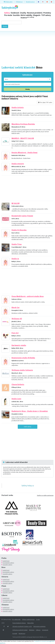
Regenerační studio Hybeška (23, 358)
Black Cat (16, 307)
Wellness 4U (17, 319)
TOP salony (46, 15)
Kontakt (15, 633)
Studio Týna (17, 244)
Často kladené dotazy (19, 623)
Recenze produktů (35, 13)
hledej (27, 89)
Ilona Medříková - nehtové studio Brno (28, 296)
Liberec (4, 595)
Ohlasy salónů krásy (28, 619)
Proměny (47, 13)
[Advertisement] (27, 48)
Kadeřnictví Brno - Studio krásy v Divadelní (30, 411)
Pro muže (8, 15)
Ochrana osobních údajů (20, 630)
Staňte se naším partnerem (45, 495)
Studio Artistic (18, 107)
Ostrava (5, 577)
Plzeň (4, 586)
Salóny (7, 13)
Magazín (37, 15)
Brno (3, 567)
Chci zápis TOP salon (45, 102)
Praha (4, 558)
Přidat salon (8, 2)
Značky (23, 13)
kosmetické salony (8, 563)
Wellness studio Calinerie (22, 370)
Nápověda (30, 623)
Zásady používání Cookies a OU (22, 626)
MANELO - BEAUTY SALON (23, 138)
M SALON (16, 203)
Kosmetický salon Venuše (22, 216)
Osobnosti (15, 13)
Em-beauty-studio (19, 345)
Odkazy (38, 630)
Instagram (45, 630)
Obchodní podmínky (39, 626)
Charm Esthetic (18, 384)
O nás (38, 619)
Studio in (15, 259)
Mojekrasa (22, 633)
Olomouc (5, 605)
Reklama (32, 630)
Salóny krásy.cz (28, 486)
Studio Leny (16, 399)
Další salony (28, 427)
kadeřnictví (6, 561)
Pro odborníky (16, 619)
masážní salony (7, 565)
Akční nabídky (26, 15)
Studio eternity (18, 164)
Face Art (15, 333)
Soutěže (16, 15)
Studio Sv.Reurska (19, 230)
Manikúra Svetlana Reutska (23, 124)
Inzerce (27, 18)
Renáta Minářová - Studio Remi (24, 153)
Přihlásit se (19, 2)
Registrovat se (30, 2)
